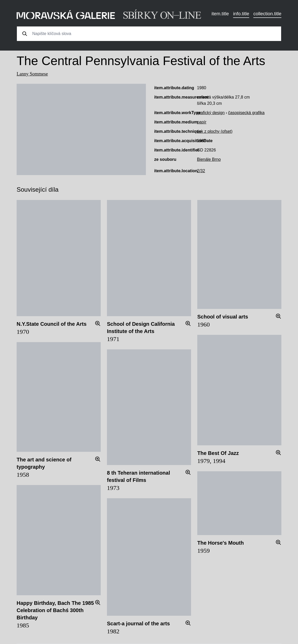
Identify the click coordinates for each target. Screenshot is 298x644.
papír (202, 122)
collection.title (267, 14)
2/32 (201, 171)
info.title (241, 14)
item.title (220, 14)
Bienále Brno (209, 159)
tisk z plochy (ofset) (215, 131)
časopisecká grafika (246, 113)
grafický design (211, 113)
